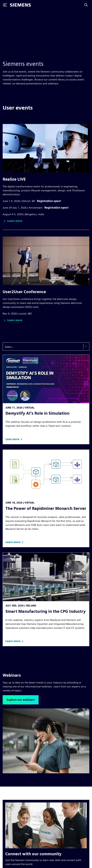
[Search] (86, 5)
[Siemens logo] (20, 5)
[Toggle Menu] (5, 5)
